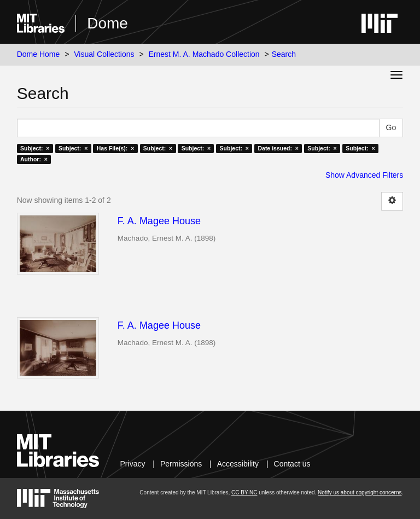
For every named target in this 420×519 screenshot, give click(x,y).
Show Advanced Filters (364, 175)
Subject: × (35, 148)
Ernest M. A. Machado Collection (204, 54)
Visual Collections (104, 54)
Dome (107, 23)
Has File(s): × (116, 148)
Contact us (292, 464)
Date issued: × (278, 148)
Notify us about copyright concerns (360, 492)
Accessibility (238, 464)
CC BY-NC (244, 492)
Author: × (34, 159)
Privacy (133, 464)
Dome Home (39, 54)
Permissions (181, 464)
